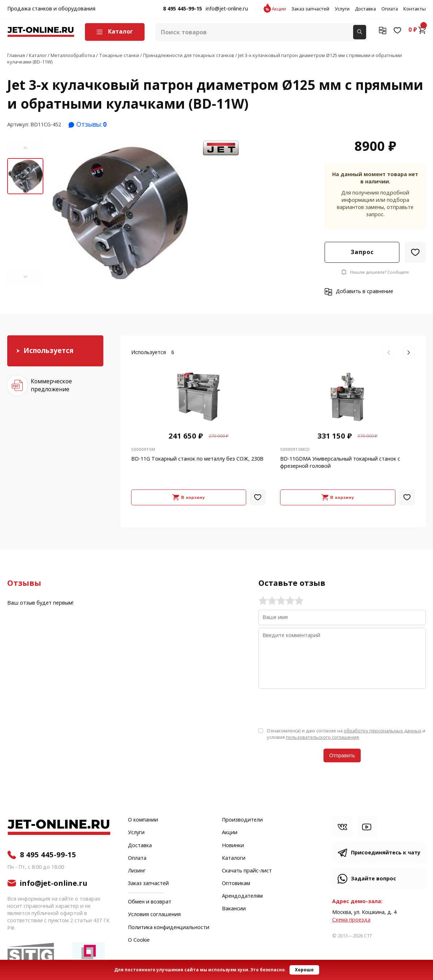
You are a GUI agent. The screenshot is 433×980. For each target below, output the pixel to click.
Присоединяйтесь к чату (386, 853)
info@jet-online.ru (227, 9)
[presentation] (313, 707)
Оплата (390, 9)
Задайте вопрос (374, 879)
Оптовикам (236, 884)
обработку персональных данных (383, 731)
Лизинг (137, 871)
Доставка (365, 9)
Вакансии (234, 909)
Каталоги (234, 858)
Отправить (342, 755)
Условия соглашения (154, 915)
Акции (279, 9)
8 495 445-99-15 (183, 9)
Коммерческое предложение (51, 385)
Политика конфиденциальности (169, 928)
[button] (25, 148)
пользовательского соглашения (322, 737)
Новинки (233, 846)
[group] (119, 212)
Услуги (342, 9)
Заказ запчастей (310, 9)
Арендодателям (242, 896)
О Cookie (139, 940)
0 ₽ (417, 30)
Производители (242, 820)
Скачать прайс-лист (247, 871)
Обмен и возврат (150, 902)
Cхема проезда (351, 920)
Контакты (415, 9)
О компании (143, 820)
